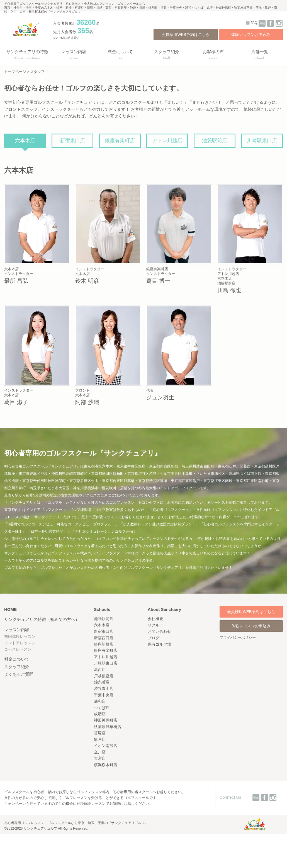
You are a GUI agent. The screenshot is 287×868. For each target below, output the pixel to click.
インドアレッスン (20, 643)
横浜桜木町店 (106, 765)
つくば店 (102, 708)
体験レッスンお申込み (251, 35)
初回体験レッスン (20, 636)
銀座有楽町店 (120, 141)
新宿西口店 (104, 638)
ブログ (154, 638)
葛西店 (100, 670)
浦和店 (100, 701)
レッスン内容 (17, 630)
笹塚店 (100, 733)
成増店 (100, 714)
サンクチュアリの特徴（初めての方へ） (42, 619)
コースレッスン (18, 649)
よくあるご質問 (19, 674)
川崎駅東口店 (262, 141)
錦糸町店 (102, 682)
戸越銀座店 (104, 676)
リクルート (157, 625)
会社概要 (155, 619)
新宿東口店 (72, 141)
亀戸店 (100, 739)
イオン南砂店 (106, 746)
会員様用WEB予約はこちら (186, 35)
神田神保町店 (106, 720)
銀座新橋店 (104, 644)
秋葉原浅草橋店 (108, 727)
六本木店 (25, 141)
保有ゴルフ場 (159, 644)
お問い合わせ (159, 631)
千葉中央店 (104, 695)
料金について (17, 659)
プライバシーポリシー (238, 637)
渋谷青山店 (104, 689)
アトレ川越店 (167, 141)
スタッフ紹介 (17, 667)
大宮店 (100, 758)
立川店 (100, 752)
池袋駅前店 (215, 141)
